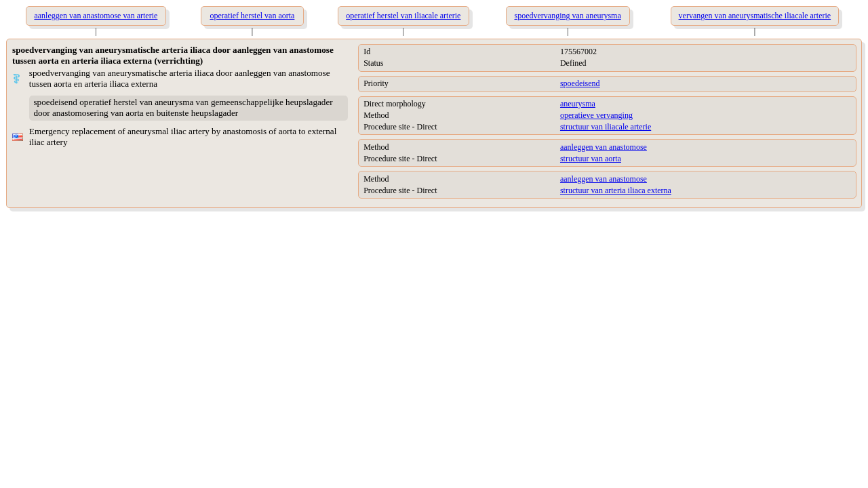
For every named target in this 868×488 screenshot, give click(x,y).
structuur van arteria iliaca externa (616, 190)
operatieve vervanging (596, 115)
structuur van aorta (591, 159)
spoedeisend (580, 83)
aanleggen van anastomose (604, 147)
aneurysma (578, 104)
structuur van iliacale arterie (606, 127)
